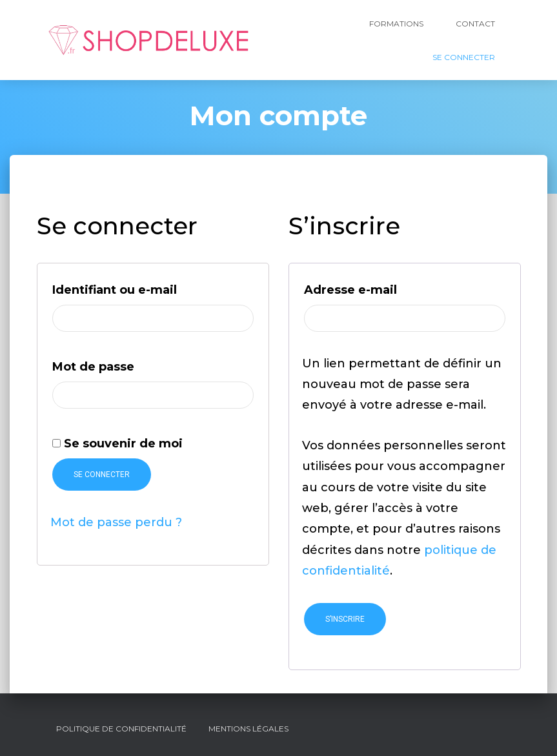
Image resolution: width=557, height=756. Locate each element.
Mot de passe (132, 364)
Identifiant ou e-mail (153, 288)
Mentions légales (248, 729)
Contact (475, 24)
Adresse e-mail (390, 288)
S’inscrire (345, 619)
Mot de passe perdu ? (116, 522)
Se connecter (102, 475)
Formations (396, 24)
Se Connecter (464, 57)
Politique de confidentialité (121, 729)
